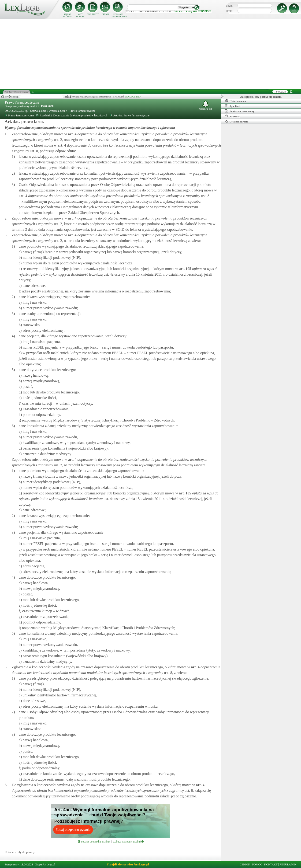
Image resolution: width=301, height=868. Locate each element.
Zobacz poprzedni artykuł (94, 842)
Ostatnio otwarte (237, 121)
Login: (230, 6)
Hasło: (229, 11)
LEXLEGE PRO (133, 97)
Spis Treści (233, 106)
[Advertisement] (151, 54)
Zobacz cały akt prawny (20, 852)
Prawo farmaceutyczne (22, 102)
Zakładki (232, 116)
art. (72, 134)
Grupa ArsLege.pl (45, 864)
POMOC (257, 864)
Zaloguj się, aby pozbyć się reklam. (261, 97)
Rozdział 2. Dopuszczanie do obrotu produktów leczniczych (72, 115)
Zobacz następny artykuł (128, 842)
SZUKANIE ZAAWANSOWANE (118, 15)
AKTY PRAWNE (80, 15)
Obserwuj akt (206, 105)
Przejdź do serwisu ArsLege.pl (128, 864)
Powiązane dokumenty (240, 111)
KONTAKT (271, 864)
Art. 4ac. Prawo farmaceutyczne (130, 115)
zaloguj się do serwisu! (192, 11)
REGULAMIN (288, 864)
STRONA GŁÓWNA (67, 15)
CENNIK (105, 14)
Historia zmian (236, 101)
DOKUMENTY (93, 14)
